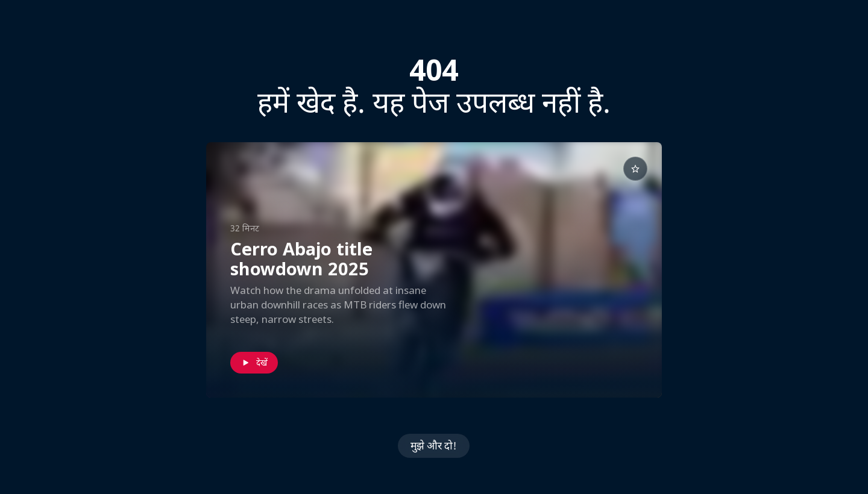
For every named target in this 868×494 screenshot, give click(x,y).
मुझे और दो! (434, 446)
